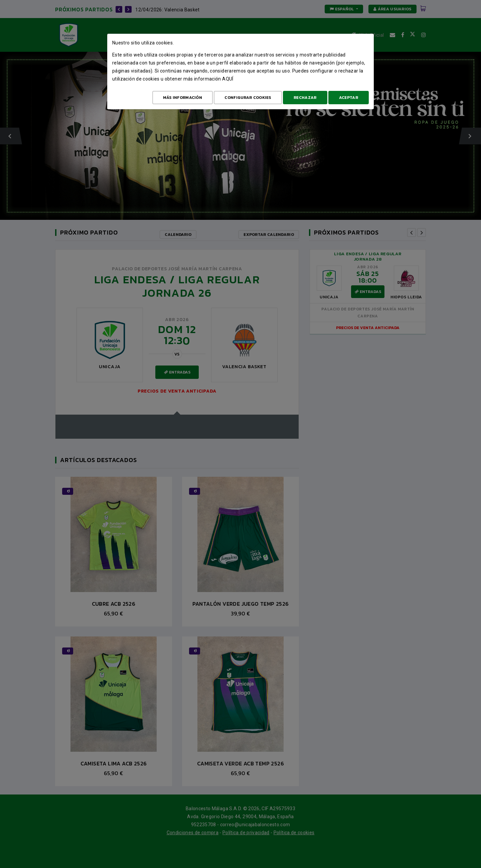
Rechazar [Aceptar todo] (305, 98)
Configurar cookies (248, 98)
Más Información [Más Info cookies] (183, 98)
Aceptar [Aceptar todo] (349, 98)
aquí (228, 79)
